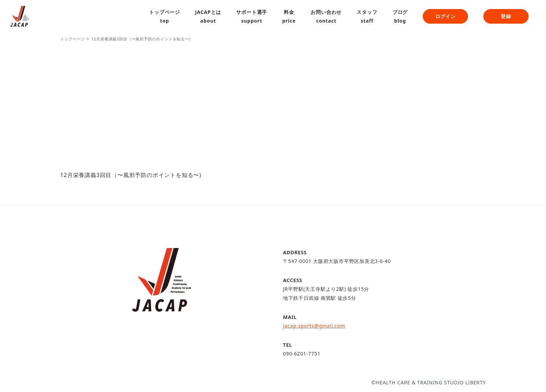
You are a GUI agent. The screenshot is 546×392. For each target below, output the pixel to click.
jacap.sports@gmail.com (314, 326)
